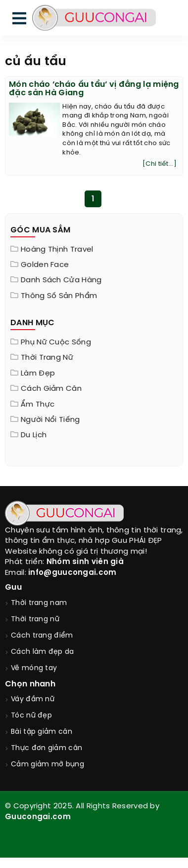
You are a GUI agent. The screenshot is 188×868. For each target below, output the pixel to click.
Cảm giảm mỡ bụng (47, 765)
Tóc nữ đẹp (31, 716)
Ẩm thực (38, 405)
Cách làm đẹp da (43, 652)
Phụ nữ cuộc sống (56, 342)
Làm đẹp (38, 374)
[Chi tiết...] (160, 164)
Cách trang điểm (42, 636)
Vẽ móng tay (34, 668)
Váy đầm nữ (33, 699)
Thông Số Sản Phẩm (59, 296)
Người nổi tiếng (50, 420)
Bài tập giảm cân (42, 732)
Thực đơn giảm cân (47, 748)
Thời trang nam (39, 603)
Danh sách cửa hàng (61, 280)
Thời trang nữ (47, 358)
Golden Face (45, 265)
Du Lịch (34, 435)
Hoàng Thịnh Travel (57, 250)
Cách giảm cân (51, 389)
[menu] (19, 20)
